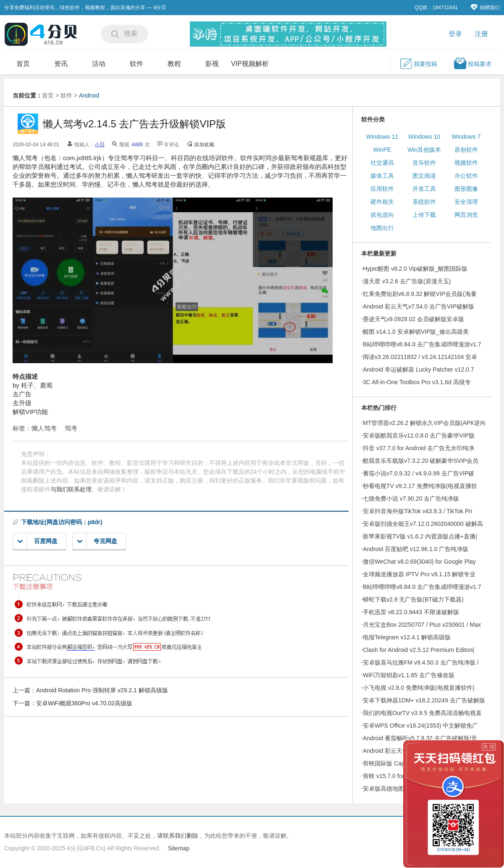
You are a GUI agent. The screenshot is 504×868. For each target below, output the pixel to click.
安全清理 (466, 202)
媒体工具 (382, 176)
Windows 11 (382, 137)
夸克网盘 (97, 541)
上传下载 (424, 215)
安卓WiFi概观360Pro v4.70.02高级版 (84, 703)
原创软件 (466, 150)
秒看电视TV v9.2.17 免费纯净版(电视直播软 (420, 486)
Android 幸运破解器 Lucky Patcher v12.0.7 (419, 369)
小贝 (100, 145)
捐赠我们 (485, 7)
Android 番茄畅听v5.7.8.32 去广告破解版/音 (420, 738)
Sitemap (179, 848)
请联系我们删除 (178, 836)
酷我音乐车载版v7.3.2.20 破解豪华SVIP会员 (421, 461)
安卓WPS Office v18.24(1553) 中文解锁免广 (420, 726)
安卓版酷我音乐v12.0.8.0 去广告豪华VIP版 (419, 435)
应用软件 (382, 189)
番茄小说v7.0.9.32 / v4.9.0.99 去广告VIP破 (419, 473)
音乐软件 (424, 163)
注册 (481, 34)
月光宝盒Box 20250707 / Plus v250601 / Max (422, 625)
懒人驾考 (44, 428)
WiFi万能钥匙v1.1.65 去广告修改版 (409, 675)
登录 (455, 34)
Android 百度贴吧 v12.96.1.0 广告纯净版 (416, 549)
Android (89, 95)
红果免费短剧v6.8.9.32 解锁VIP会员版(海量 (420, 294)
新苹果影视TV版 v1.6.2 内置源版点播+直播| (420, 536)
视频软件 (466, 163)
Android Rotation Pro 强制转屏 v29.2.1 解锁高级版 (102, 690)
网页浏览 (466, 215)
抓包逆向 (382, 215)
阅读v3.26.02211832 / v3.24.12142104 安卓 (420, 357)
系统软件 (424, 202)
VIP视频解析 (250, 64)
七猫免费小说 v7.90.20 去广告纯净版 (411, 499)
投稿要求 (472, 63)
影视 (212, 64)
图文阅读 (424, 176)
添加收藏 (204, 145)
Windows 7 (466, 137)
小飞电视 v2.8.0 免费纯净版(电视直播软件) (419, 688)
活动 (99, 64)
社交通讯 (382, 163)
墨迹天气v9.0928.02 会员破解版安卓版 (413, 319)
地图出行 (382, 228)
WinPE (382, 150)
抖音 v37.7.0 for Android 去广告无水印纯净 (419, 448)
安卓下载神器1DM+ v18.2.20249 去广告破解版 (424, 700)
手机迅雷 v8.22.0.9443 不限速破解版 (411, 612)
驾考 (71, 428)
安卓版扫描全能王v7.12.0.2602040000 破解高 (423, 524)
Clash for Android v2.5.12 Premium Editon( (419, 650)
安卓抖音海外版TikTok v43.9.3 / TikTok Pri (417, 511)
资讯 (61, 64)
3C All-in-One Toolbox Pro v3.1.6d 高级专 (417, 382)
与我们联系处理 (71, 489)
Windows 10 (424, 137)
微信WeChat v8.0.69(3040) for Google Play (419, 562)
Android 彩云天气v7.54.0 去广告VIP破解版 (419, 306)
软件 (136, 64)
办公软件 (466, 176)
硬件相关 (382, 202)
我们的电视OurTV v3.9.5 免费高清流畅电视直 (422, 713)
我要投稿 (418, 63)
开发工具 (424, 189)
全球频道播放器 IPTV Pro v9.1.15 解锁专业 (419, 574)
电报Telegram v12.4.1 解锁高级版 (407, 637)
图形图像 (466, 189)
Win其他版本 (424, 150)
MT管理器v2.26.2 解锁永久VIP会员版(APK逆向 (424, 423)
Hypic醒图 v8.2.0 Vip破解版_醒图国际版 (415, 269)
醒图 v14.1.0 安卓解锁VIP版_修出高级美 (416, 332)
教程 (174, 64)
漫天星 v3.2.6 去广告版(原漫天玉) (407, 281)
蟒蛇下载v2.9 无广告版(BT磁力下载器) (413, 599)
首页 (23, 64)
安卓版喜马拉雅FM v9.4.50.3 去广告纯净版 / (421, 662)
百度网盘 (38, 541)
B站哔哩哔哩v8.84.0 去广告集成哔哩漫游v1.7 (422, 344)
